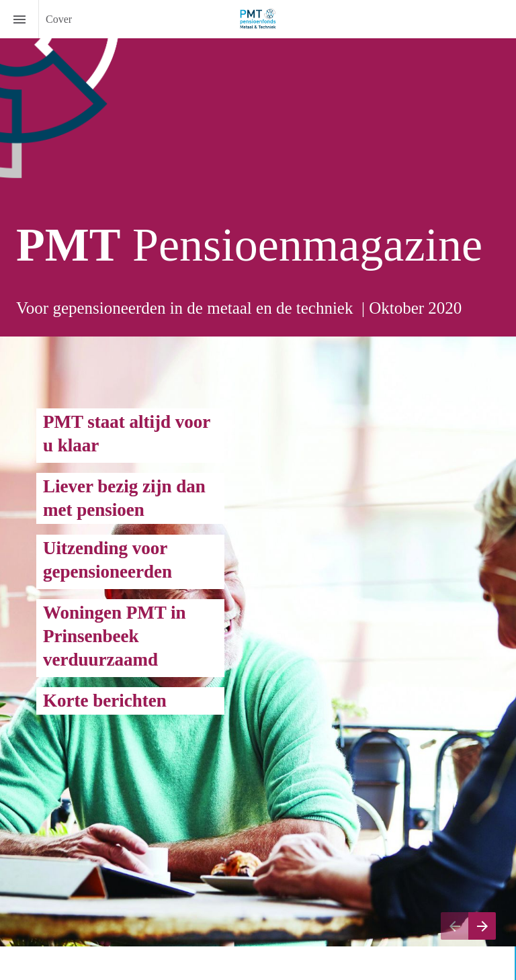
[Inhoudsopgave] (19, 19)
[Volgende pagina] (482, 926)
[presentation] (258, 168)
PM (57, 422)
